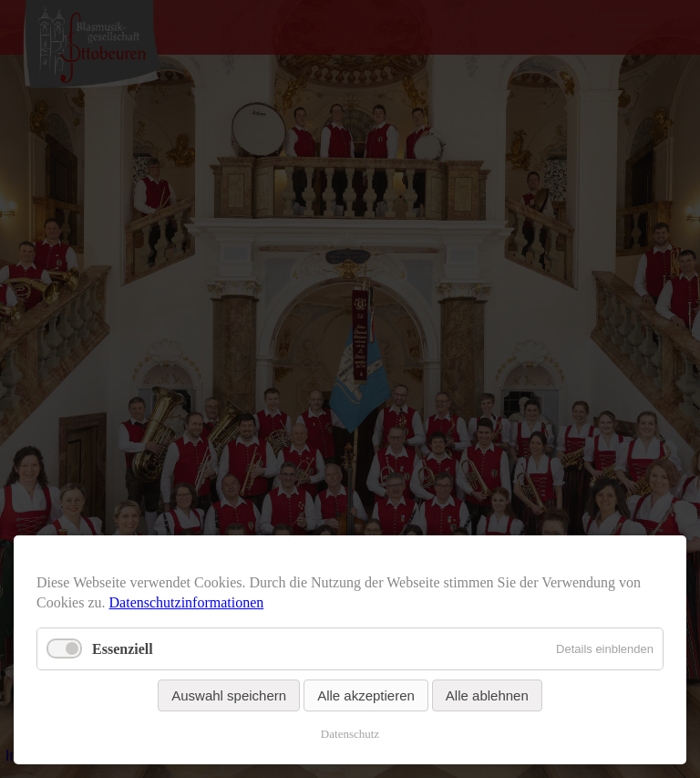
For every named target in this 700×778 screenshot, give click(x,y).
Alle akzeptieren (366, 695)
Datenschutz (350, 734)
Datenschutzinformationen (187, 602)
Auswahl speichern (229, 695)
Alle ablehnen (487, 695)
